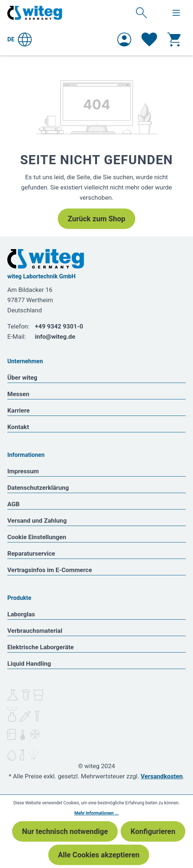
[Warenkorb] (174, 40)
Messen (18, 394)
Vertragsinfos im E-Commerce (50, 570)
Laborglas (21, 614)
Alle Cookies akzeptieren (99, 855)
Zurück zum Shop (96, 219)
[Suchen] (141, 12)
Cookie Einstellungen (37, 537)
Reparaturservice (31, 553)
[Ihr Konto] (124, 40)
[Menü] (176, 13)
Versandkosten (162, 776)
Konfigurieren (153, 831)
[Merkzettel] (149, 40)
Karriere (18, 410)
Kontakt (18, 427)
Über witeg (22, 377)
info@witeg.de (55, 337)
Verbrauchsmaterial (35, 631)
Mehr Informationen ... (97, 813)
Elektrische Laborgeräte (41, 647)
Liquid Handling (29, 664)
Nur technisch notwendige (65, 831)
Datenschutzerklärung (38, 488)
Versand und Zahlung (37, 521)
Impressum (23, 471)
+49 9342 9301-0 (59, 326)
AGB (14, 504)
